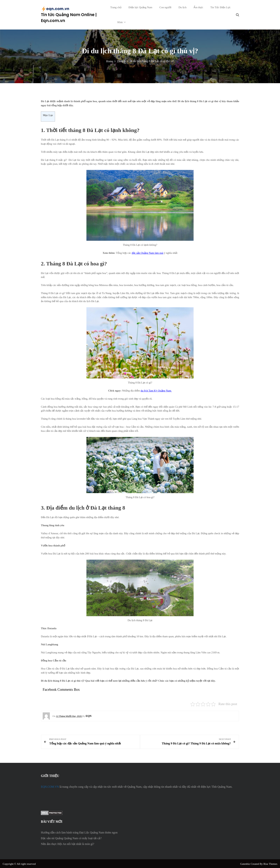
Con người (165, 7)
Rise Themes (270, 863)
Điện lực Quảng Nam (140, 7)
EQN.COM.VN (50, 786)
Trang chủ (116, 7)
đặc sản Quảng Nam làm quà (147, 253)
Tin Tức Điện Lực (220, 7)
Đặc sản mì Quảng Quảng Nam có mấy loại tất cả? (71, 838)
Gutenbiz (245, 863)
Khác (120, 22)
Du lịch (182, 7)
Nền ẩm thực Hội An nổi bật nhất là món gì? (67, 843)
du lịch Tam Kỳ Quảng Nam (156, 391)
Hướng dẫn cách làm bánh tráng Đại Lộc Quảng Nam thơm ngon (79, 832)
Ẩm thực (198, 7)
